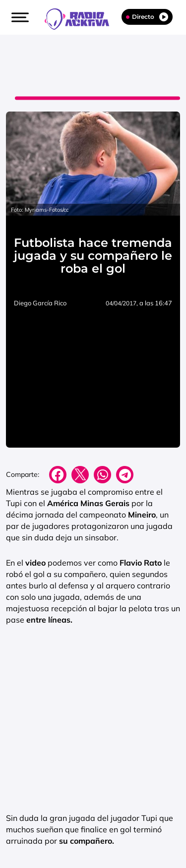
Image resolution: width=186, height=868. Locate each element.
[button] (19, 17)
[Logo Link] (82, 18)
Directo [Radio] (147, 17)
